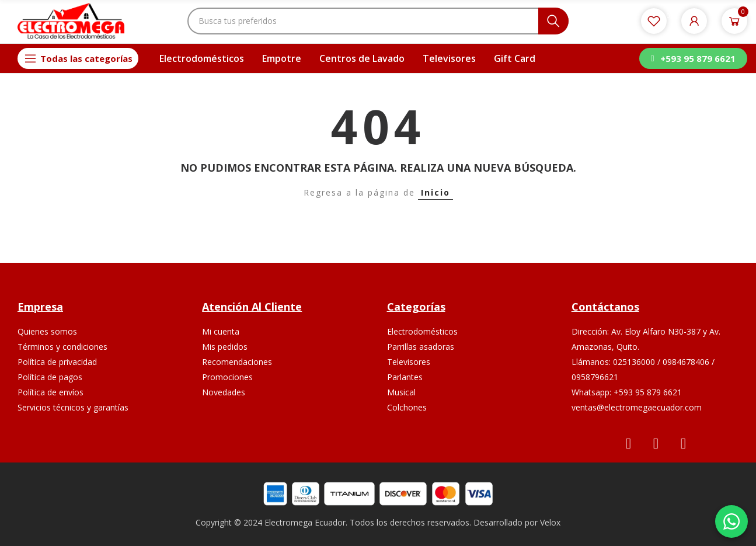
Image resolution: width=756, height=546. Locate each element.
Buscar (553, 21)
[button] (693, 58)
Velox (550, 522)
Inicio (436, 192)
